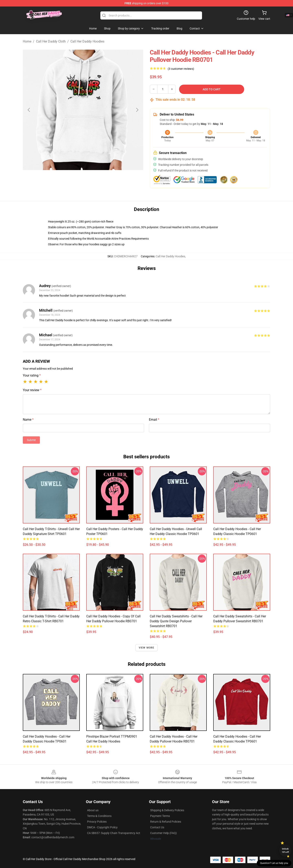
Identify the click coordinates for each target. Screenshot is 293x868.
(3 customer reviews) (181, 69)
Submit (31, 440)
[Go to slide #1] (62, 180)
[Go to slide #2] (83, 180)
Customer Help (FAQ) (163, 833)
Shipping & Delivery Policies (167, 810)
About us (93, 810)
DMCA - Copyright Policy (102, 827)
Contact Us (157, 827)
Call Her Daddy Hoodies (87, 41)
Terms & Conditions (99, 816)
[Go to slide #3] (104, 180)
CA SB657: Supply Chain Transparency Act (114, 833)
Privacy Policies (97, 822)
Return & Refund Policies (166, 822)
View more (147, 648)
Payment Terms (160, 816)
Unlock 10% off (285, 850)
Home (27, 41)
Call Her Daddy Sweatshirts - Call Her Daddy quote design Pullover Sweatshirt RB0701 (176, 621)
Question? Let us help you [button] (274, 863)
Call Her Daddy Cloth (51, 41)
